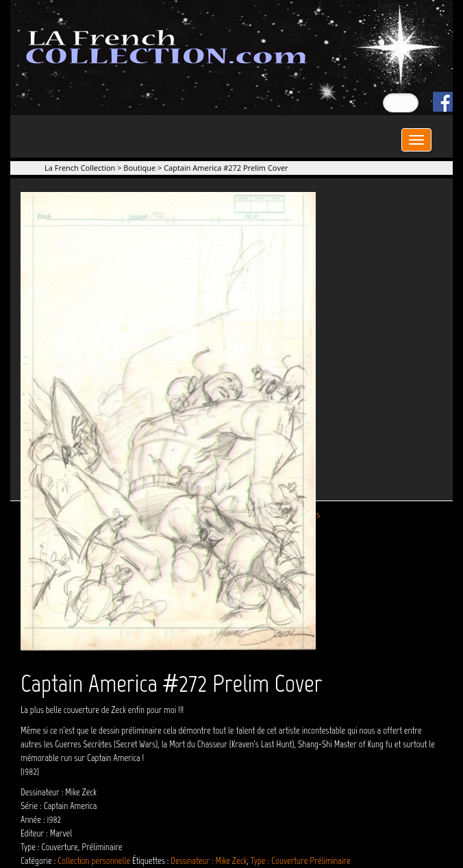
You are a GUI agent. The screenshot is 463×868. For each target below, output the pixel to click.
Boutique (139, 168)
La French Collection (80, 168)
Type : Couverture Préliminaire (301, 861)
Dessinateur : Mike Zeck (209, 861)
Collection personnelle (94, 861)
